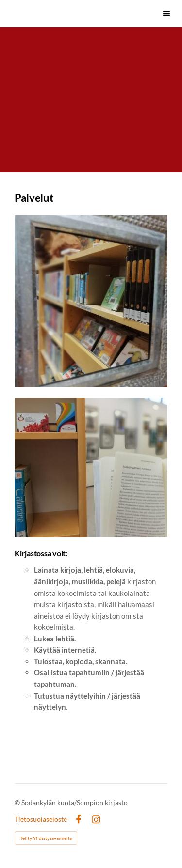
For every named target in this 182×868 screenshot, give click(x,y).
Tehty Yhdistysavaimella (46, 838)
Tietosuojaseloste (41, 819)
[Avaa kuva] (91, 301)
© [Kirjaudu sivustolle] (18, 802)
